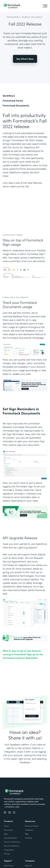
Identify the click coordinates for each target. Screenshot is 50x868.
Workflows (9, 96)
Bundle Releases (32, 17)
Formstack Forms (13, 101)
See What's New (25, 59)
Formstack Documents (16, 106)
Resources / (14, 17)
